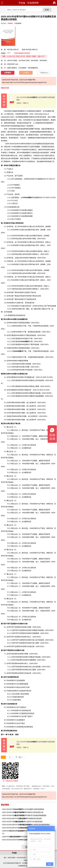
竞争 (38, 156)
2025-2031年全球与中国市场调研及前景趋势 (22, 818)
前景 (36, 153)
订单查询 (26, 73)
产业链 (23, 150)
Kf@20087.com (13, 64)
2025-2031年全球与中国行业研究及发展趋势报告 (26, 825)
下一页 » (19, 757)
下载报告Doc (44, 73)
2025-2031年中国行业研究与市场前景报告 (23, 822)
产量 (27, 341)
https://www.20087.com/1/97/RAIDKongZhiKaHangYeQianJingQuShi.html (24, 82)
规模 (54, 117)
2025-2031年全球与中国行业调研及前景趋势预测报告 (27, 828)
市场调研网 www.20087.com (27, 866)
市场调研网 (33, 3)
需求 (20, 114)
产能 (20, 351)
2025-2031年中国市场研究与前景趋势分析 (23, 812)
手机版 (22, 3)
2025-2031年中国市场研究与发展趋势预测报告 (24, 815)
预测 (34, 670)
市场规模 (32, 197)
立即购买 (8, 73)
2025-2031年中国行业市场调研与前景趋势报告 (23, 809)
